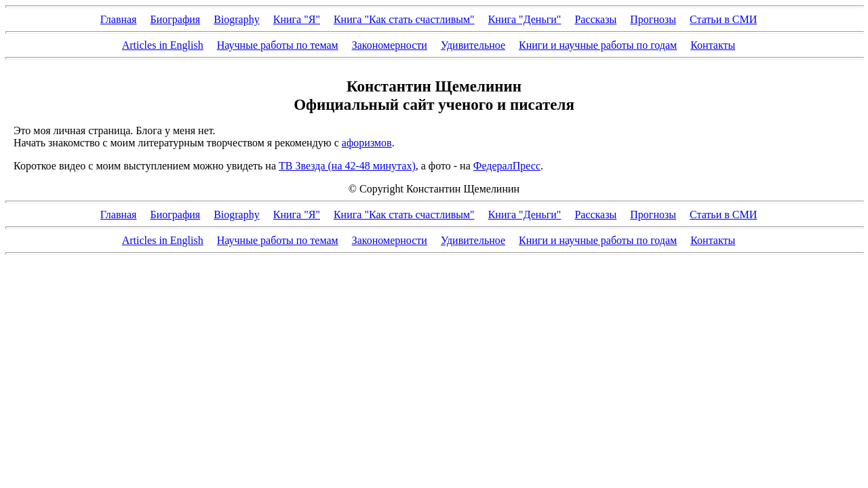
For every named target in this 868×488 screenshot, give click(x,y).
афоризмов (367, 143)
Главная (119, 19)
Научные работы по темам (278, 45)
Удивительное (473, 45)
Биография (175, 19)
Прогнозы (653, 19)
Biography (237, 19)
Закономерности (390, 45)
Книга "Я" (297, 19)
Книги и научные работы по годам (598, 45)
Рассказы (595, 19)
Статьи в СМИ (723, 19)
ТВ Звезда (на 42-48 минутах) (347, 166)
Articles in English (163, 45)
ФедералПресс (507, 166)
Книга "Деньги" (525, 19)
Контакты (713, 45)
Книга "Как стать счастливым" (404, 19)
